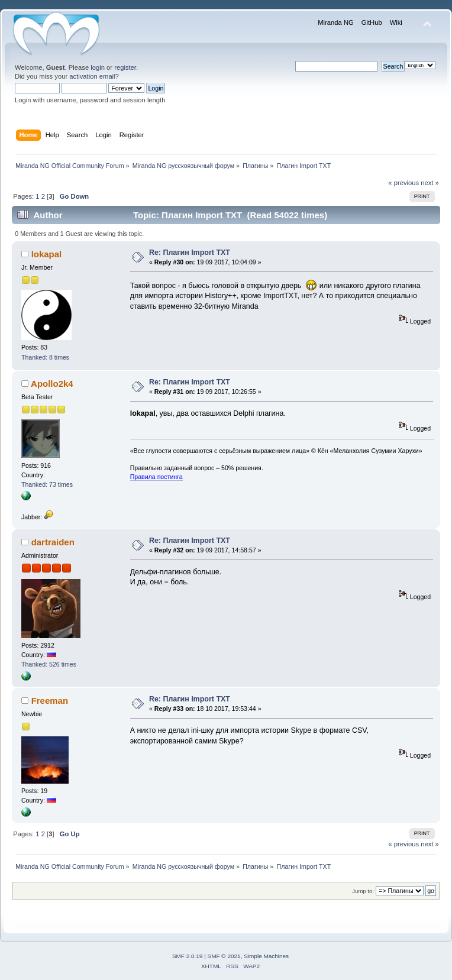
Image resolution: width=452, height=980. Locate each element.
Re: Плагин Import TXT (190, 253)
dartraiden (53, 542)
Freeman (50, 701)
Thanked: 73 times (47, 484)
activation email (92, 76)
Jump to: (363, 891)
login (98, 67)
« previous (403, 183)
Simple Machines (266, 956)
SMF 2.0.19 (188, 956)
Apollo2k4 (52, 384)
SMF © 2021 (224, 956)
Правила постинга (156, 477)
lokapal (47, 254)
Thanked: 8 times (45, 357)
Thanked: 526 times (49, 664)
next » (430, 183)
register (125, 67)
